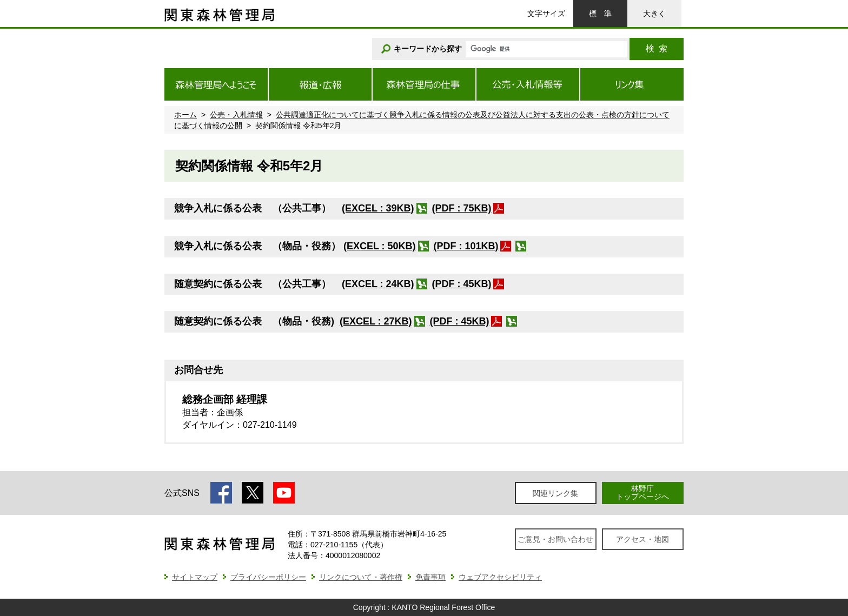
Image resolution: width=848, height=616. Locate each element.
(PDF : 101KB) (466, 246)
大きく (654, 14)
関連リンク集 (555, 493)
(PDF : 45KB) (462, 284)
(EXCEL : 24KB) (378, 284)
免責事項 (430, 577)
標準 (600, 14)
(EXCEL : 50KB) (380, 246)
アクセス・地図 (642, 539)
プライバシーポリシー (268, 577)
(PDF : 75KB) (462, 208)
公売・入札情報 (236, 115)
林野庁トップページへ (642, 492)
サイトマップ (195, 577)
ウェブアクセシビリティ (500, 577)
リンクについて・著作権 (361, 577)
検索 (657, 48)
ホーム (186, 115)
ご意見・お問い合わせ (555, 539)
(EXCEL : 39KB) (378, 208)
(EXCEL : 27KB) (376, 321)
